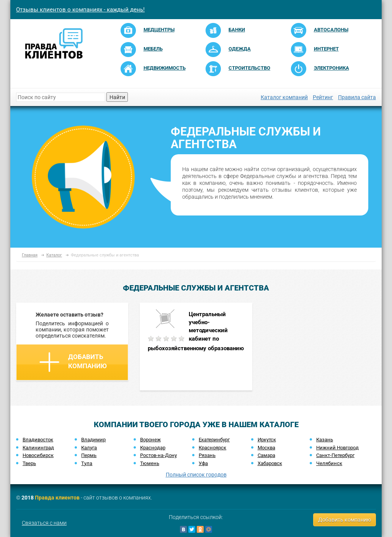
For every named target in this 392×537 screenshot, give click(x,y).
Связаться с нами (44, 523)
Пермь (89, 455)
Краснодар (153, 448)
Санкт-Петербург (335, 455)
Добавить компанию (73, 362)
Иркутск (267, 440)
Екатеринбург (214, 440)
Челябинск (329, 463)
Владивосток (38, 440)
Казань (325, 440)
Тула (87, 463)
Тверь (29, 463)
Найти (117, 97)
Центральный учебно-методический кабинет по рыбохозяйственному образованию (196, 331)
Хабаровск (270, 463)
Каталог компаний (284, 97)
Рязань (207, 455)
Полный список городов (196, 475)
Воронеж (150, 440)
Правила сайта (357, 97)
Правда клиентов (57, 498)
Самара (266, 455)
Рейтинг (323, 97)
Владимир (93, 440)
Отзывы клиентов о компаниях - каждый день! (80, 10)
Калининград (38, 448)
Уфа (203, 463)
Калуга (89, 448)
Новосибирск (38, 455)
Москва (266, 448)
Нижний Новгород (337, 448)
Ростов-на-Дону (158, 455)
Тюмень (150, 463)
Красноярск (212, 448)
